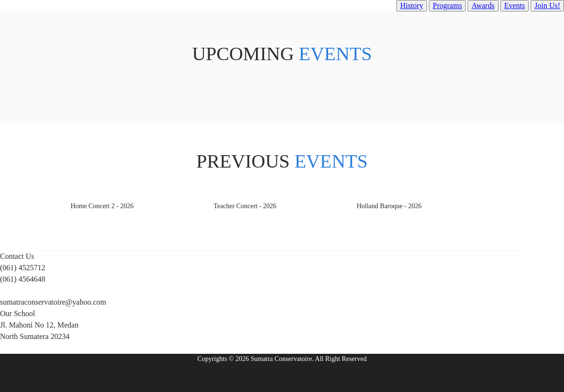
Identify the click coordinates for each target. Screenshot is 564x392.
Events (515, 5)
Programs (447, 5)
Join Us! (547, 5)
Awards (483, 5)
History (412, 5)
